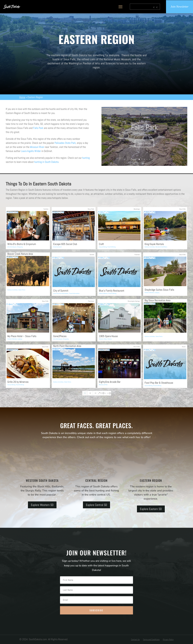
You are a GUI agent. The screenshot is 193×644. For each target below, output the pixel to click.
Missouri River (37, 147)
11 (85, 393)
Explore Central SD (96, 505)
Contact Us (135, 640)
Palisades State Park (65, 143)
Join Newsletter (180, 7)
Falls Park (38, 128)
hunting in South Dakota (46, 162)
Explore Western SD (42, 505)
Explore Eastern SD (151, 509)
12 (90, 393)
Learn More (144, 143)
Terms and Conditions (151, 640)
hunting (86, 158)
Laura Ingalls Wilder (31, 151)
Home (22, 97)
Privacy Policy (168, 640)
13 (95, 393)
